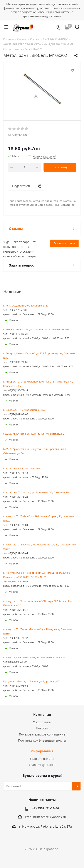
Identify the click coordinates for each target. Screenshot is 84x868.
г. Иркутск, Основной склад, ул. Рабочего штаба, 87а (34, 657)
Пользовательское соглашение (42, 734)
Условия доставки (42, 765)
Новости (42, 728)
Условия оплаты (42, 759)
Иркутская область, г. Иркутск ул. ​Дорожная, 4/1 (32, 681)
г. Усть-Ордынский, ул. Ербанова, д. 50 (26, 306)
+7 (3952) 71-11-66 (45, 808)
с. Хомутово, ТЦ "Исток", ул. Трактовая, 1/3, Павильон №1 (37, 492)
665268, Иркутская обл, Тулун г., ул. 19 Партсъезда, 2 (34, 434)
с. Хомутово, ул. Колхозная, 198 (22, 468)
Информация (42, 751)
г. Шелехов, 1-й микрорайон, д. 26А (24, 410)
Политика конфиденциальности (42, 740)
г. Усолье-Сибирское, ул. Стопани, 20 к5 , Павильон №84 (36, 329)
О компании (42, 722)
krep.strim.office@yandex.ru (46, 817)
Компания (42, 714)
